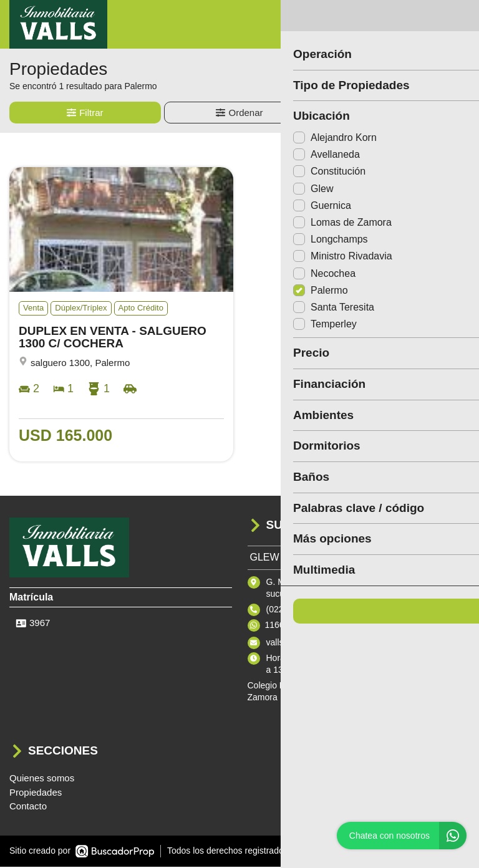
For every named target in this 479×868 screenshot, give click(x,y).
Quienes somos (42, 779)
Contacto (28, 807)
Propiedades (36, 793)
